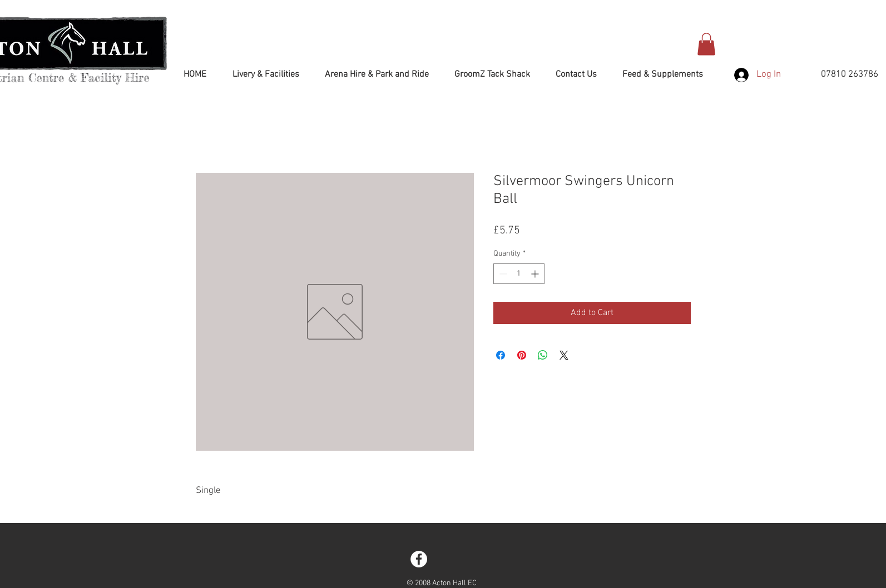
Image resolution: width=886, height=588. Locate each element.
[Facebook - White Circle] (419, 559)
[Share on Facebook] (501, 355)
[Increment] (536, 274)
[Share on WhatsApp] (543, 355)
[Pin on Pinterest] (522, 355)
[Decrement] (502, 274)
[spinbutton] (519, 274)
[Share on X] (564, 355)
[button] (706, 44)
